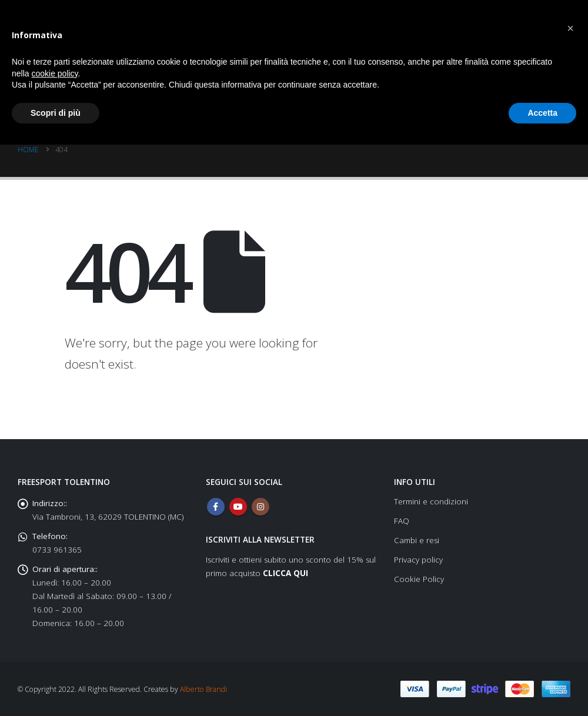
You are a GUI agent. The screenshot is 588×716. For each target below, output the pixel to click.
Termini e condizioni (431, 501)
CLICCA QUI (285, 573)
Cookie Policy (419, 579)
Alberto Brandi (203, 689)
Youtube (238, 507)
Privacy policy (418, 560)
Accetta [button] (542, 113)
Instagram (260, 507)
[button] (570, 28)
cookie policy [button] (54, 73)
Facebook (216, 507)
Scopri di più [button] (56, 113)
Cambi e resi (417, 540)
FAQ (402, 521)
